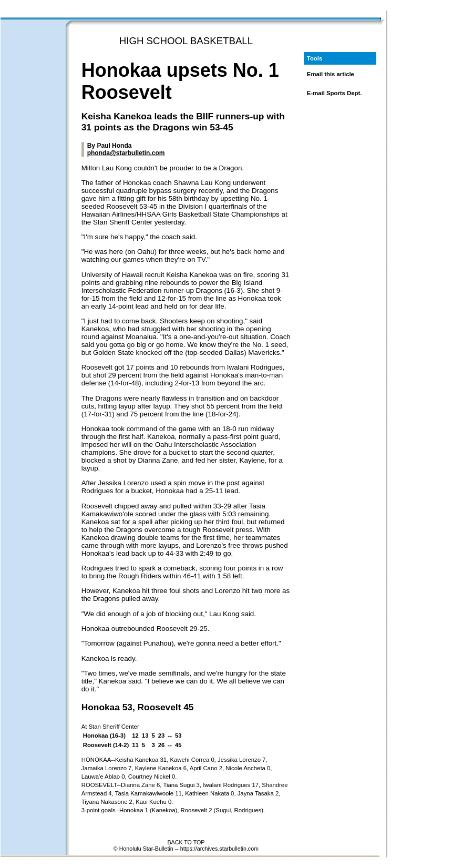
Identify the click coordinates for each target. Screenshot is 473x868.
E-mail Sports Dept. (335, 93)
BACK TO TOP (186, 842)
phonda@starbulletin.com (126, 153)
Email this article (331, 74)
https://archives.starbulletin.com (219, 849)
